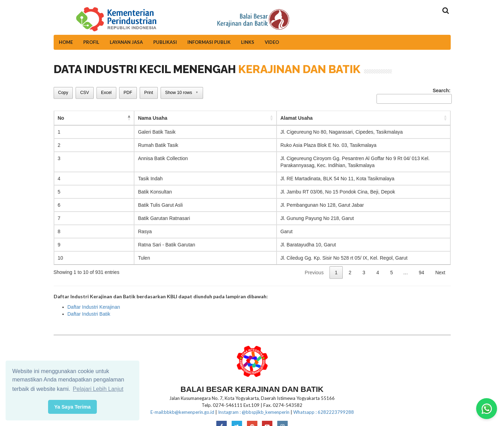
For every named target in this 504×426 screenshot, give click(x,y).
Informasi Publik (209, 42)
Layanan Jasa (126, 42)
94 (421, 266)
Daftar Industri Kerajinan (94, 300)
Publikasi (165, 42)
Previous (314, 266)
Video (272, 42)
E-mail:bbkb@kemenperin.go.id (182, 405)
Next (440, 266)
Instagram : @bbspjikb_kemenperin (254, 405)
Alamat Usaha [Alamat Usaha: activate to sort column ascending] (187, 118)
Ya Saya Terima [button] (73, 407)
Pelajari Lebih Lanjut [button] (98, 389)
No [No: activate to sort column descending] (61, 118)
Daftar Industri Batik (89, 307)
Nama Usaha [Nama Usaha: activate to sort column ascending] (92, 118)
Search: (413, 96)
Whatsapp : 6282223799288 (324, 405)
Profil (91, 42)
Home (66, 42)
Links (248, 42)
